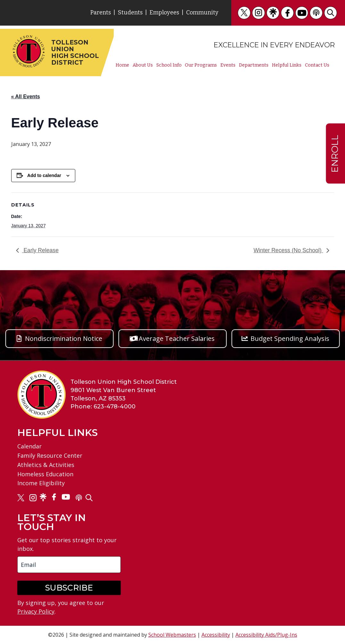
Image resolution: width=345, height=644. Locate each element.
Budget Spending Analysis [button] (290, 338)
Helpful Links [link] (287, 65)
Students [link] (130, 12)
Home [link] (122, 65)
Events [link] (228, 65)
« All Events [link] (26, 97)
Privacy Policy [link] (36, 611)
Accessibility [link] (216, 635)
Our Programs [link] (201, 65)
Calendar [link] (29, 446)
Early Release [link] (40, 250)
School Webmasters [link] (172, 635)
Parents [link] (101, 12)
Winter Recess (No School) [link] (288, 250)
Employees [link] (164, 12)
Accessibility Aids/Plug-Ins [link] (266, 635)
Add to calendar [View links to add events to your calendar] (44, 175)
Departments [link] (254, 65)
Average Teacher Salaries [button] (177, 338)
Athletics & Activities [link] (46, 465)
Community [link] (202, 12)
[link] (244, 13)
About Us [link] (143, 65)
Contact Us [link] (317, 65)
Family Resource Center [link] (50, 455)
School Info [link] (169, 65)
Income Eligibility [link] (41, 483)
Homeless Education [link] (45, 474)
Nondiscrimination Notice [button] (64, 338)
